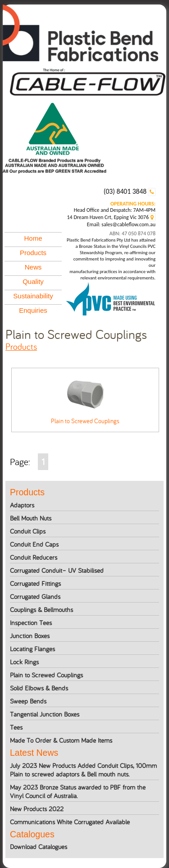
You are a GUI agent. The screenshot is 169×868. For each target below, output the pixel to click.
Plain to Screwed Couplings (46, 675)
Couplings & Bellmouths (41, 610)
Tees (16, 727)
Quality (33, 281)
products (21, 346)
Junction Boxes (30, 636)
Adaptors (22, 505)
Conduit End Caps (34, 544)
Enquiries (33, 310)
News (33, 267)
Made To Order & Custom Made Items (61, 740)
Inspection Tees (31, 623)
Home (33, 238)
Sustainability (33, 296)
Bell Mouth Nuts (31, 518)
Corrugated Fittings (35, 583)
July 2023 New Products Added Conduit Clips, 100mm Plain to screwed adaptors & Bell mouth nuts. (83, 770)
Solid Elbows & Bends (39, 688)
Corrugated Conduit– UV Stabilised (57, 570)
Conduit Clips (28, 531)
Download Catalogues (39, 847)
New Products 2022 (37, 809)
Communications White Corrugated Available (70, 822)
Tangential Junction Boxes (45, 714)
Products (33, 253)
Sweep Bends (28, 701)
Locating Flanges (32, 649)
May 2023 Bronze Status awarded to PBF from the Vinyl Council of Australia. (78, 791)
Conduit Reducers (34, 557)
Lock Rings (24, 662)
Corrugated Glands (35, 596)
